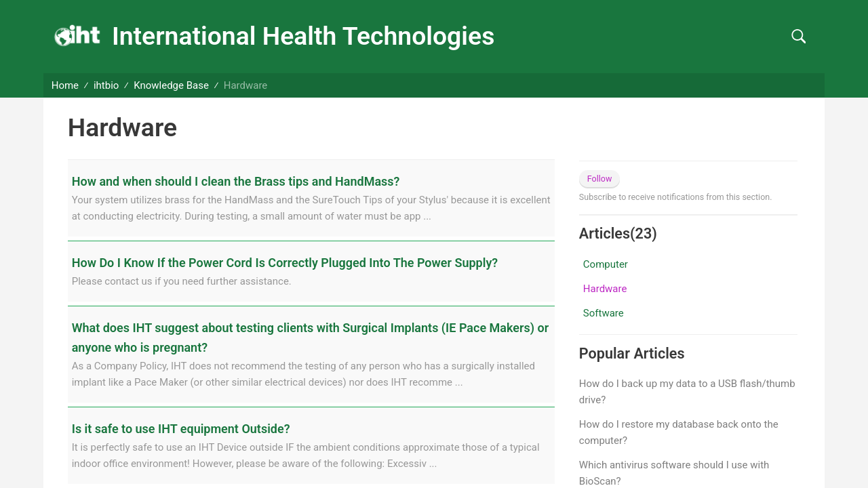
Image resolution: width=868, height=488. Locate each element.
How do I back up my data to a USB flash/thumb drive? (687, 392)
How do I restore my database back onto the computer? (679, 432)
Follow (600, 179)
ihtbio (106, 85)
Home (65, 85)
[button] (798, 37)
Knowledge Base (171, 85)
